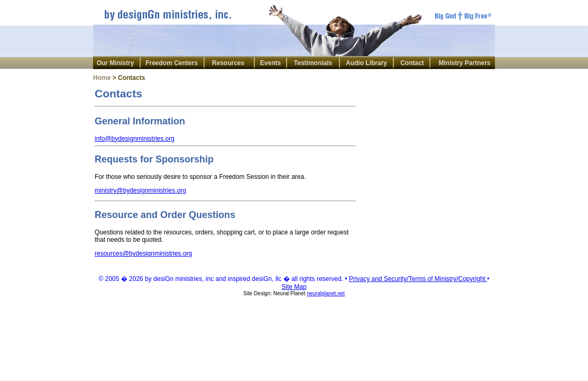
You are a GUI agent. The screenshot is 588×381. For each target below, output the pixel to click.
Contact (412, 63)
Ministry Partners (464, 63)
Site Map (294, 287)
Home (102, 78)
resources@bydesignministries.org (143, 253)
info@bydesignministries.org (135, 139)
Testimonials (313, 63)
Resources (228, 63)
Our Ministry (116, 63)
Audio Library (366, 63)
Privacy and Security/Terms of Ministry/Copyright (418, 279)
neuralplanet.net (326, 293)
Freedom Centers (172, 63)
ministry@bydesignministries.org (140, 190)
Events (270, 63)
